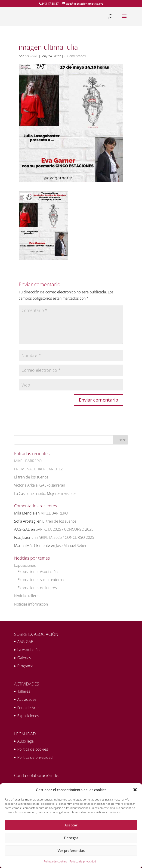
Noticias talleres (27, 596)
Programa (25, 666)
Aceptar (71, 825)
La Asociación (28, 650)
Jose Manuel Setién (72, 545)
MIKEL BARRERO (28, 461)
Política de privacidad (83, 861)
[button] (135, 790)
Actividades (27, 699)
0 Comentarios (75, 56)
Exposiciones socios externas (41, 580)
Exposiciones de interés (37, 588)
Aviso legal (26, 741)
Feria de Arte (28, 708)
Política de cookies (55, 861)
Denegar (71, 838)
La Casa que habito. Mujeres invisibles (45, 493)
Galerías (24, 658)
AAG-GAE (31, 56)
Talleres (24, 691)
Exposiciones (25, 565)
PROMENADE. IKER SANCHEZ (39, 469)
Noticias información (31, 604)
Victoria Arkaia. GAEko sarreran (40, 485)
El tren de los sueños (31, 477)
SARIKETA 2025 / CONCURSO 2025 (65, 529)
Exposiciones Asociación (38, 572)
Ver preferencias (71, 850)
